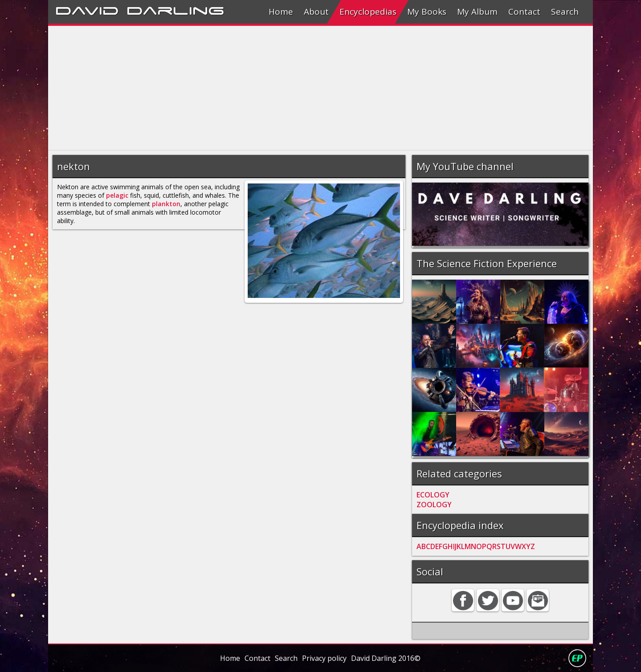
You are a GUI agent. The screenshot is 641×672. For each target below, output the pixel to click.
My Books (427, 12)
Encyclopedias (368, 12)
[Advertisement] (315, 88)
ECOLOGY (433, 495)
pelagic (117, 195)
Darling (176, 9)
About (316, 12)
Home (281, 12)
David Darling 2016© (386, 658)
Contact (524, 12)
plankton (166, 204)
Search (565, 12)
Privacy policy (324, 658)
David (87, 9)
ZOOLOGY (434, 505)
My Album (477, 12)
